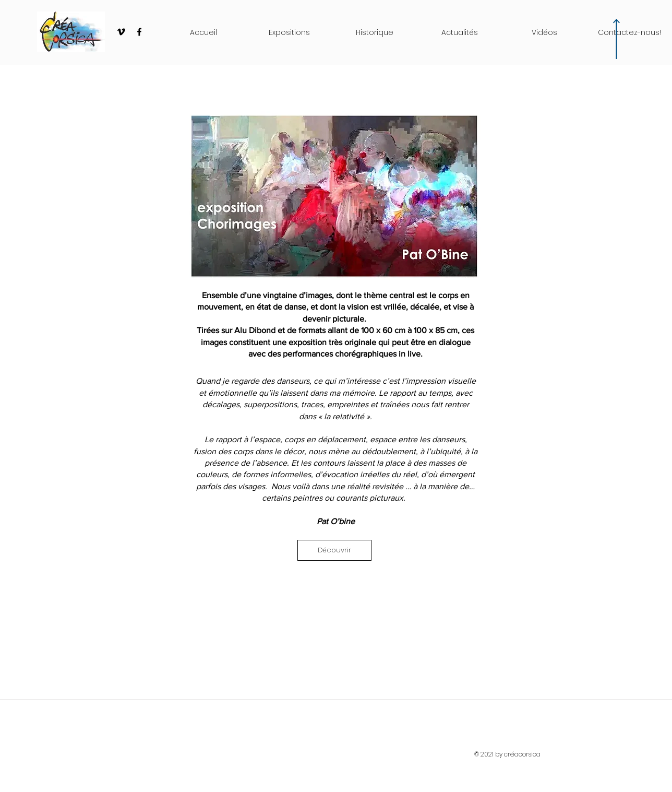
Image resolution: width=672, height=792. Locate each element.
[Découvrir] (334, 550)
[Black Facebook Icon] (139, 32)
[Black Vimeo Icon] (121, 32)
